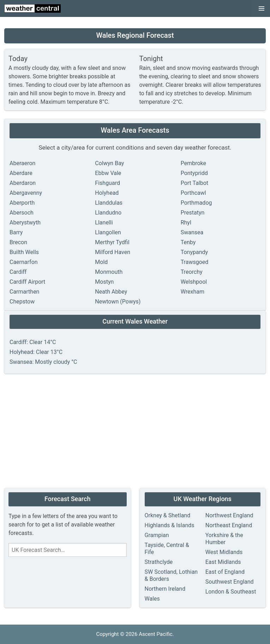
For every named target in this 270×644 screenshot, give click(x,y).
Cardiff (18, 272)
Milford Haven (113, 252)
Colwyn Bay (109, 163)
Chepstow (22, 302)
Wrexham (193, 292)
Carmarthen (24, 292)
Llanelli (104, 222)
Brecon (18, 242)
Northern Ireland (165, 589)
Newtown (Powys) (118, 302)
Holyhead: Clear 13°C (36, 352)
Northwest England (229, 515)
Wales (152, 599)
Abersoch (22, 213)
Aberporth (22, 203)
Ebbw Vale (108, 173)
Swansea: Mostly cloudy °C (43, 362)
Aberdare (21, 173)
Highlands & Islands (170, 525)
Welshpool (194, 282)
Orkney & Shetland (168, 515)
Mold (101, 262)
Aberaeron (22, 163)
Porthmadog (196, 203)
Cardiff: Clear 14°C (33, 342)
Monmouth (109, 272)
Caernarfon (24, 262)
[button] (262, 8)
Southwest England (230, 582)
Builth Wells (24, 252)
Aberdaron (23, 183)
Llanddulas (109, 203)
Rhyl (186, 222)
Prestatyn (193, 213)
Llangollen (108, 232)
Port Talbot (194, 183)
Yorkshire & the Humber (224, 539)
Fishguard (107, 183)
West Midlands (224, 552)
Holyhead (107, 193)
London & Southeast (231, 592)
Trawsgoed (195, 262)
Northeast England (229, 525)
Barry (16, 232)
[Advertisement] (135, 432)
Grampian (157, 535)
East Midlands (223, 562)
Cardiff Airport (27, 282)
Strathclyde (159, 562)
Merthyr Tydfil (112, 242)
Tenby (188, 242)
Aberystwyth (25, 222)
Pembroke (193, 163)
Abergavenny (26, 193)
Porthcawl (193, 193)
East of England (225, 572)
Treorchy (192, 272)
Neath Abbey (111, 292)
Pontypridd (194, 173)
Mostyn (104, 282)
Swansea (192, 232)
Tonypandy (194, 252)
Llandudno (108, 213)
